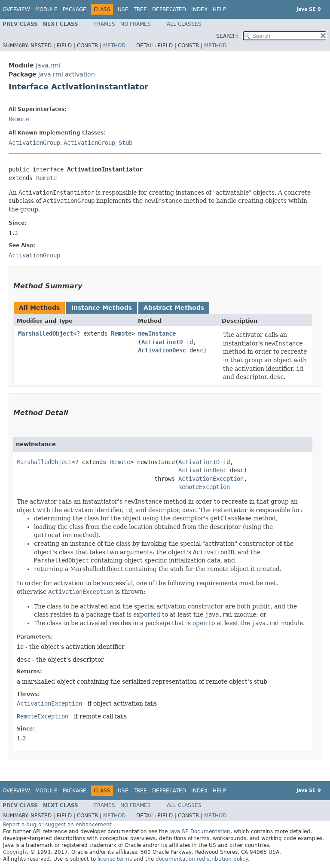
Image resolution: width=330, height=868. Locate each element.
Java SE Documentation (200, 831)
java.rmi (48, 65)
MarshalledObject (46, 333)
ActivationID (162, 342)
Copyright (16, 852)
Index (199, 9)
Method (114, 46)
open (200, 623)
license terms (115, 859)
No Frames (136, 24)
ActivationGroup (34, 143)
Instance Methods (102, 308)
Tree (140, 9)
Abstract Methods (174, 308)
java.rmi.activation (67, 74)
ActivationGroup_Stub (98, 143)
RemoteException (204, 487)
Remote (19, 119)
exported (147, 614)
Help (219, 9)
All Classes (184, 24)
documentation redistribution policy (202, 859)
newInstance (157, 333)
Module (46, 9)
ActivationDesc (162, 350)
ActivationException (211, 479)
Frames (105, 24)
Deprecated (169, 9)
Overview (16, 9)
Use (123, 9)
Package (75, 9)
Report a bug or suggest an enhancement (57, 825)
